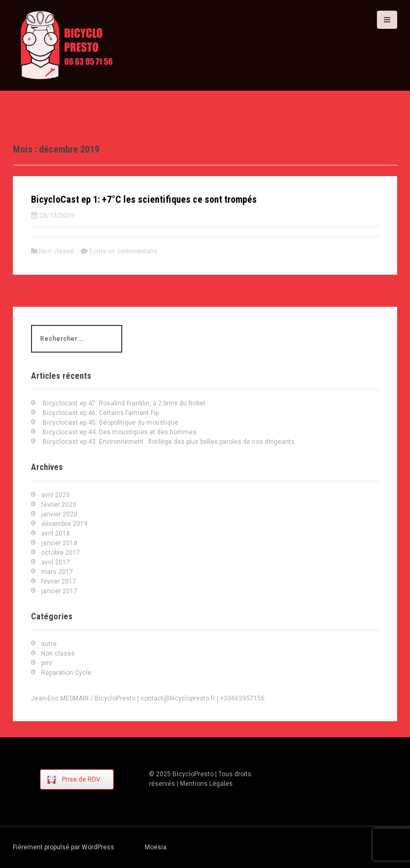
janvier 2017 (59, 591)
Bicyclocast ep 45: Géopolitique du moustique (111, 423)
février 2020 (59, 505)
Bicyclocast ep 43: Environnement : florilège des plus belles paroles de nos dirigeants (169, 442)
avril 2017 (56, 562)
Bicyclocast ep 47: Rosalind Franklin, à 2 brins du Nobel (124, 403)
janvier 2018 (59, 543)
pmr (47, 663)
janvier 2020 (59, 514)
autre (49, 644)
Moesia (156, 847)
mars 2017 (57, 572)
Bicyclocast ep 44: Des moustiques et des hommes (120, 432)
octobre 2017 (61, 553)
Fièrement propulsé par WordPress (64, 847)
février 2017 (59, 582)
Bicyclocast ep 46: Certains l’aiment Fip (101, 413)
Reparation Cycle (66, 673)
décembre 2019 (64, 524)
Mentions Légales (206, 784)
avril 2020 (56, 495)
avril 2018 (56, 533)
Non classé (56, 251)
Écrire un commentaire (123, 251)
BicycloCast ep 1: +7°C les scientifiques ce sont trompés (144, 199)
